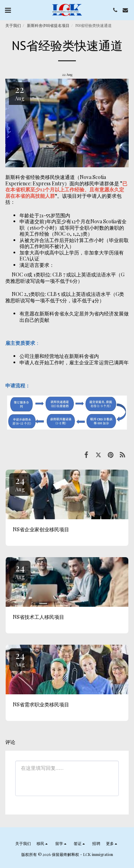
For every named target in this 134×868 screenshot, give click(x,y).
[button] (8, 10)
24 (20, 483)
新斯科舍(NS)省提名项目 (48, 25)
